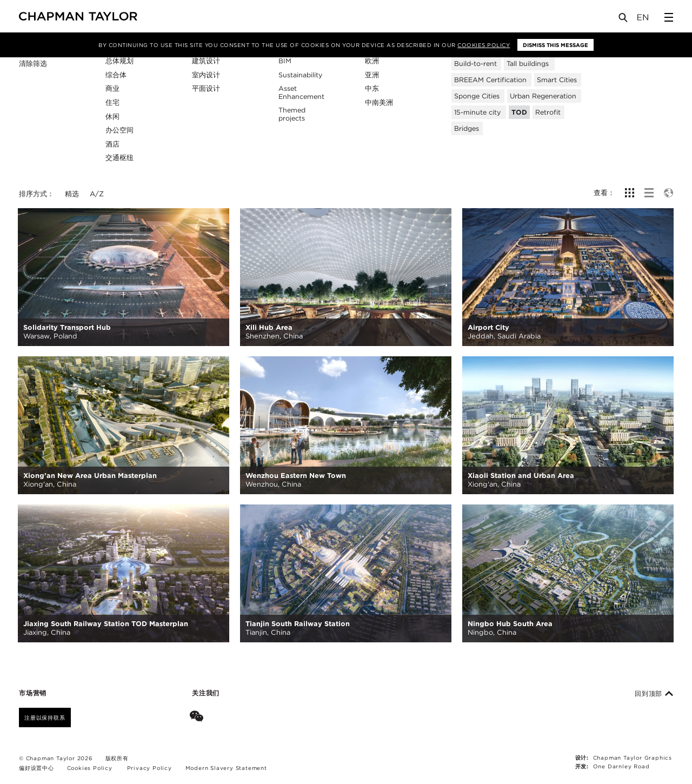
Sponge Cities (477, 96)
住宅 (112, 102)
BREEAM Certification (490, 80)
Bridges (467, 128)
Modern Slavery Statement (226, 768)
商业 (112, 88)
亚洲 (372, 75)
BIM (285, 61)
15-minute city (477, 112)
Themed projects (292, 114)
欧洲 (372, 61)
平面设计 (206, 88)
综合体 (116, 75)
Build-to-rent (475, 64)
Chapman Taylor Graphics (633, 758)
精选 (72, 194)
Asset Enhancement (301, 92)
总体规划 (119, 61)
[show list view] (649, 192)
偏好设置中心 (36, 768)
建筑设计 (206, 61)
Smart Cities (557, 80)
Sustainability (300, 75)
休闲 (112, 117)
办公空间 (119, 130)
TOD (519, 112)
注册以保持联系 (45, 717)
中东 (372, 88)
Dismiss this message (555, 45)
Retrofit (548, 112)
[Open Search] (624, 20)
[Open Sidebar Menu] (669, 17)
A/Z (97, 194)
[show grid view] (630, 192)
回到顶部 (654, 694)
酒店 (112, 144)
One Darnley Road (621, 766)
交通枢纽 (119, 158)
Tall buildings (528, 64)
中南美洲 (379, 102)
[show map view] (668, 192)
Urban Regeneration (543, 96)
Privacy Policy (149, 768)
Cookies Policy (484, 45)
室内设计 (206, 75)
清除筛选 (33, 64)
